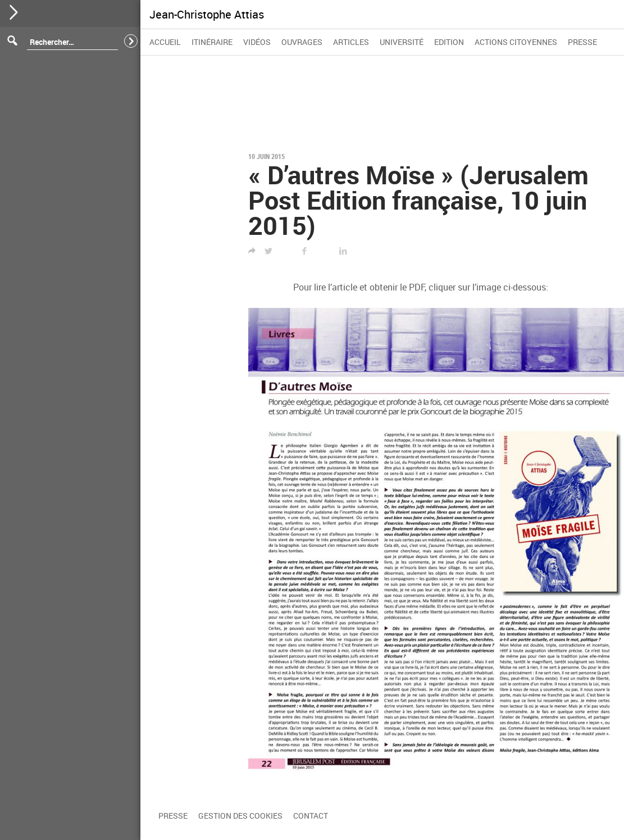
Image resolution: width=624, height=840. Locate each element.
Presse (582, 42)
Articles (351, 42)
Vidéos (257, 42)
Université (402, 42)
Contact (311, 816)
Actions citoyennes (516, 42)
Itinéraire (212, 42)
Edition (449, 42)
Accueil (165, 42)
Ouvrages (302, 42)
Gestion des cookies (240, 816)
